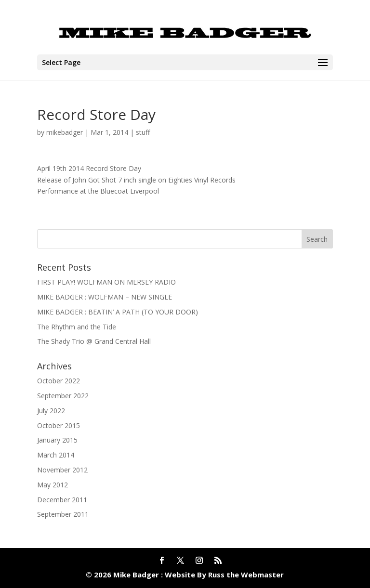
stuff (143, 132)
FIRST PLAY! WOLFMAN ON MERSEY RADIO (106, 282)
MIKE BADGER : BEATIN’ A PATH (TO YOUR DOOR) (118, 312)
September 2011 (63, 514)
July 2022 (51, 411)
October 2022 (59, 381)
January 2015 (57, 440)
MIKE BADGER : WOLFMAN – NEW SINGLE (105, 297)
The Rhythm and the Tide (77, 327)
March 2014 (56, 455)
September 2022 (63, 396)
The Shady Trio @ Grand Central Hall (94, 341)
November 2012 (62, 470)
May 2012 (53, 485)
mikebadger (65, 132)
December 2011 (62, 500)
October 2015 (59, 425)
